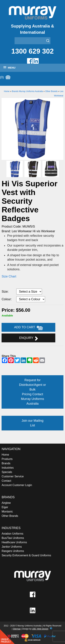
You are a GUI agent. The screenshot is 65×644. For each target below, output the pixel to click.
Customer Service (13, 476)
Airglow (6, 503)
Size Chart (9, 276)
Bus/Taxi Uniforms (13, 538)
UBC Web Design (40, 629)
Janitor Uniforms (12, 547)
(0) (5, 77)
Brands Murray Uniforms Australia (27, 91)
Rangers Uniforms (13, 551)
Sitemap (17, 629)
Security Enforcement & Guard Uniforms (26, 555)
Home (7, 91)
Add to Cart (29, 328)
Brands (6, 463)
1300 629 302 (32, 51)
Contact (6, 481)
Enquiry (29, 338)
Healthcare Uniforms (14, 542)
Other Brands (51, 91)
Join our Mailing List (32, 423)
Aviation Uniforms (12, 534)
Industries (8, 468)
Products (7, 459)
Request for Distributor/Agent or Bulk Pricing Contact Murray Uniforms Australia (32, 392)
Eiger (5, 507)
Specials (7, 472)
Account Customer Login (17, 485)
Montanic (7, 512)
